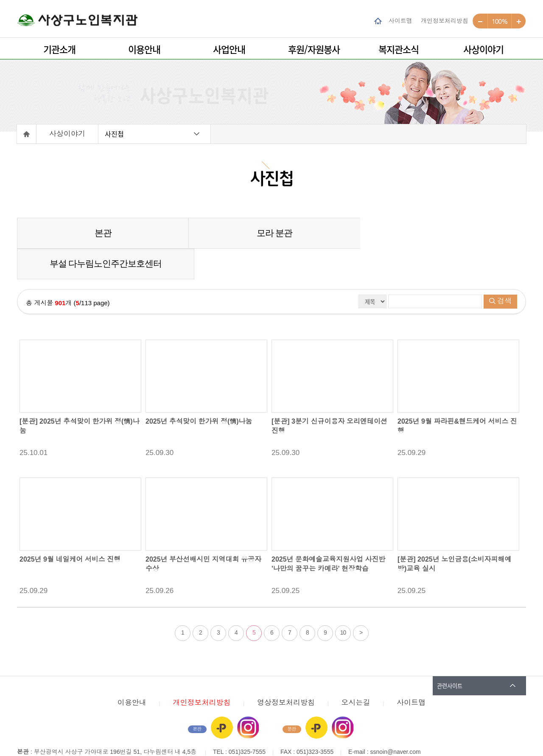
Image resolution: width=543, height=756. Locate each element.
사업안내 (229, 49)
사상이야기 (483, 49)
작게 (480, 21)
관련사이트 (450, 655)
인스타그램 (248, 697)
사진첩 (114, 134)
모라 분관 (271, 233)
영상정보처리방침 (286, 672)
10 (343, 602)
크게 (519, 21)
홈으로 (27, 134)
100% (500, 21)
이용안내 (144, 49)
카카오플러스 (222, 697)
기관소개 (59, 49)
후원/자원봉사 (314, 49)
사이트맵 (400, 21)
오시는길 (356, 672)
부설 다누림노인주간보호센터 (441, 233)
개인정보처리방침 (445, 21)
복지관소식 (399, 49)
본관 (102, 233)
